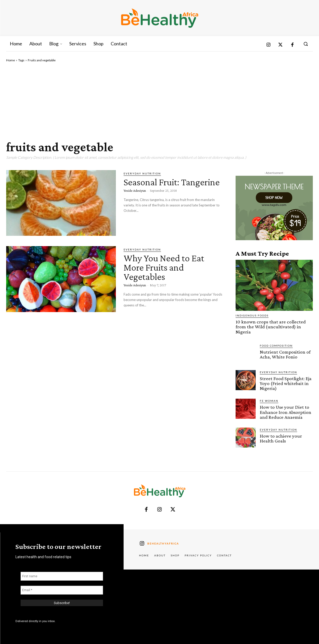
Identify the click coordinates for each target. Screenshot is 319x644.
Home (11, 60)
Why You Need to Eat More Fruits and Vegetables (166, 267)
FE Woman (269, 400)
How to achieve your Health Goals (281, 438)
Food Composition (276, 345)
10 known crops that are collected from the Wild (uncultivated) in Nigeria (270, 327)
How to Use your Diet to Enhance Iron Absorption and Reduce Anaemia (285, 412)
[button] (306, 44)
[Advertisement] (159, 101)
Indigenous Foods (252, 315)
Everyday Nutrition (142, 173)
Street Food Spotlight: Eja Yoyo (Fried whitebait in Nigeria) (286, 383)
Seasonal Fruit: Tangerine (153, 186)
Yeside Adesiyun (135, 200)
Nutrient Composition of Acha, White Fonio (285, 354)
